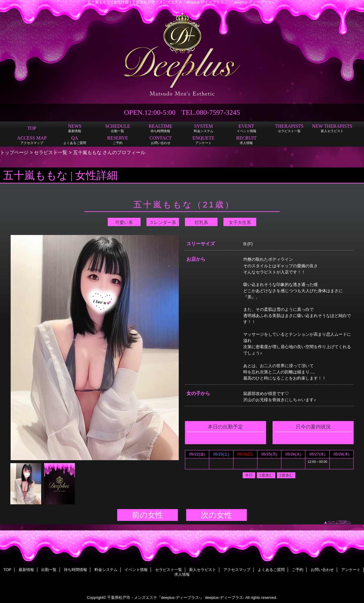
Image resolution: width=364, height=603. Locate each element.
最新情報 (26, 570)
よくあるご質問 (271, 570)
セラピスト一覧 (51, 152)
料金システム (106, 570)
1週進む (266, 475)
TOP (32, 128)
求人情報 (182, 574)
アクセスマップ (237, 570)
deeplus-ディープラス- (225, 598)
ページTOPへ (339, 522)
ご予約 (298, 570)
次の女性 (216, 515)
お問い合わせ (322, 570)
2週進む (286, 475)
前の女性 (148, 515)
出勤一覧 (49, 570)
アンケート (351, 570)
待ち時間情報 (75, 570)
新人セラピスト (203, 570)
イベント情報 (136, 570)
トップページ (14, 152)
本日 (249, 475)
